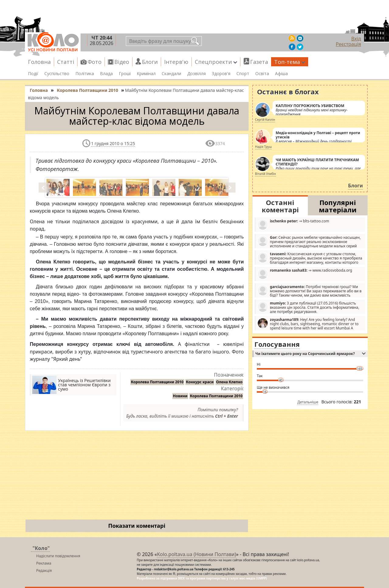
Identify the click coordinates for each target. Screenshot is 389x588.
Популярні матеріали (338, 206)
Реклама (44, 563)
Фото (95, 62)
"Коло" (41, 548)
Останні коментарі (280, 206)
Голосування (277, 344)
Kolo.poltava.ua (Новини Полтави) (196, 554)
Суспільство (57, 74)
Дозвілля (196, 74)
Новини (180, 396)
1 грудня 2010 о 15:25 (113, 143)
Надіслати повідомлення (58, 556)
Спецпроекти (216, 62)
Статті (66, 62)
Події (33, 74)
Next (231, 187)
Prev (44, 187)
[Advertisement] (137, 476)
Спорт (243, 74)
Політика (85, 74)
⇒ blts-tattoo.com (293, 224)
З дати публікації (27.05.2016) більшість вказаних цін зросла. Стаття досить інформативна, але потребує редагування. (308, 307)
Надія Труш (263, 147)
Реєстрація (348, 44)
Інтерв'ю (176, 62)
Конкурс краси (200, 382)
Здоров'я (221, 74)
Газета (259, 62)
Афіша (281, 74)
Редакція (44, 571)
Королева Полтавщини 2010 (157, 382)
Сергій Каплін (265, 120)
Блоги (150, 62)
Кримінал (146, 74)
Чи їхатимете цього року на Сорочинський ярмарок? (310, 354)
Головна (39, 62)
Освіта (262, 74)
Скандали (171, 74)
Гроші (125, 74)
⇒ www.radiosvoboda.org (305, 274)
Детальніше (308, 402)
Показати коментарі (137, 526)
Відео (122, 62)
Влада (106, 74)
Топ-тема (290, 62)
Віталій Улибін (265, 174)
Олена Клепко (229, 382)
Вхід (356, 39)
